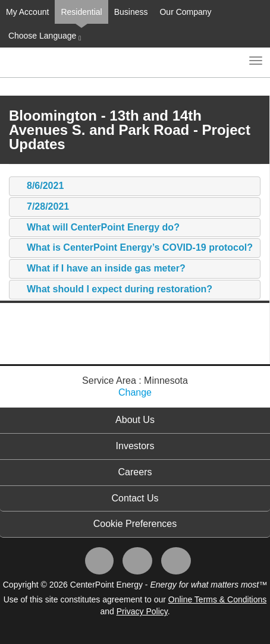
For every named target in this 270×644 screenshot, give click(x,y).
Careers (135, 472)
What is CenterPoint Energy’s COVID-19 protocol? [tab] (134, 248)
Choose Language (43, 36)
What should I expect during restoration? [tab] (114, 290)
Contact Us (135, 498)
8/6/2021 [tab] (39, 186)
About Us (135, 420)
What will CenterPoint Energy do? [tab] (97, 228)
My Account (27, 12)
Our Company (185, 12)
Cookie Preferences (135, 524)
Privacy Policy (142, 611)
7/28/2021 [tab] (42, 207)
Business (131, 12)
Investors (135, 446)
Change (135, 392)
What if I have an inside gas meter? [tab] (100, 269)
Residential (81, 12)
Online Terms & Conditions (217, 599)
